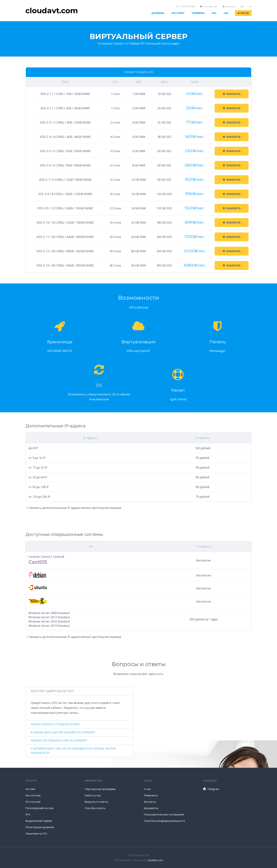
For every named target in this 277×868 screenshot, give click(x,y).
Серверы (198, 13)
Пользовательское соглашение (164, 814)
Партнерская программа (100, 789)
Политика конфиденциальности (164, 821)
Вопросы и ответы (96, 802)
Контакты (150, 802)
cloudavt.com (155, 860)
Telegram (211, 789)
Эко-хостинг (33, 795)
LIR (226, 13)
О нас (147, 789)
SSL (214, 13)
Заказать (232, 94)
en (250, 6)
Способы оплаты (95, 808)
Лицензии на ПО (36, 833)
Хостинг (178, 13)
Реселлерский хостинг (40, 808)
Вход (243, 13)
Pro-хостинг (33, 802)
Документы (151, 808)
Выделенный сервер (39, 821)
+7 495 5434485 (185, 6)
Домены (158, 13)
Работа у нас (93, 795)
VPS (28, 814)
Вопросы (229, 6)
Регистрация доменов (40, 827)
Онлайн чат (209, 6)
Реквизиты (151, 795)
